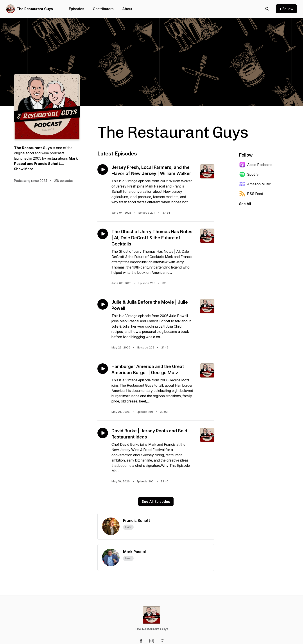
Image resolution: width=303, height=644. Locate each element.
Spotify (249, 174)
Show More (24, 169)
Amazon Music (255, 184)
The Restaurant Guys (35, 9)
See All (245, 204)
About (127, 9)
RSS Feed (251, 194)
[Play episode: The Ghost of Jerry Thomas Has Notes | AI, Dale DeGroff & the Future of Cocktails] (103, 234)
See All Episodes (156, 501)
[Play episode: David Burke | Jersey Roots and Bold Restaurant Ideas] (103, 433)
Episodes (76, 9)
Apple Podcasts (256, 165)
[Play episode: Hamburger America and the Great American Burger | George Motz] (103, 369)
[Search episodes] (267, 9)
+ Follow (286, 9)
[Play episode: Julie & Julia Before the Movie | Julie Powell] (103, 304)
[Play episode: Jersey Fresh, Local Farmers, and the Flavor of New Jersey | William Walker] (103, 170)
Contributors (103, 9)
